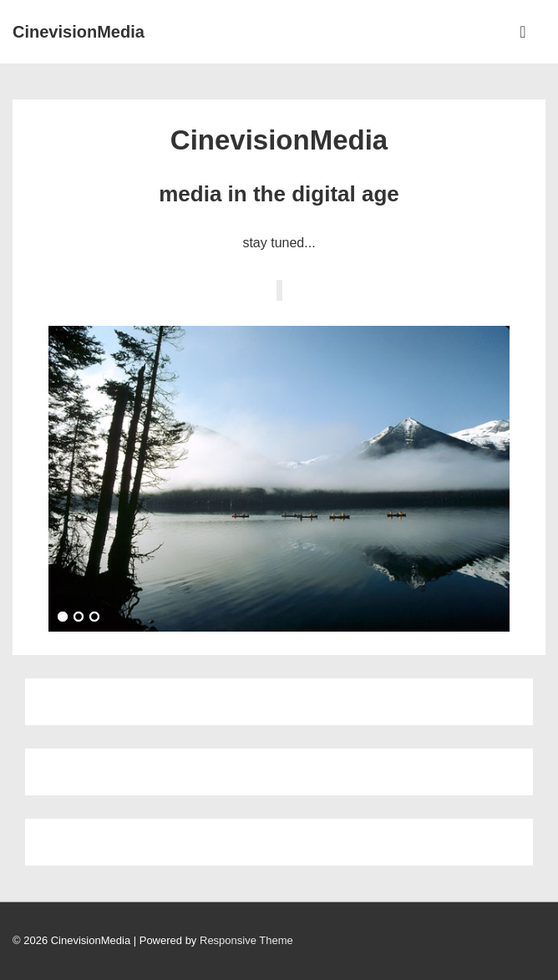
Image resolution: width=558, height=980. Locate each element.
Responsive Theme (246, 940)
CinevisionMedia (79, 32)
